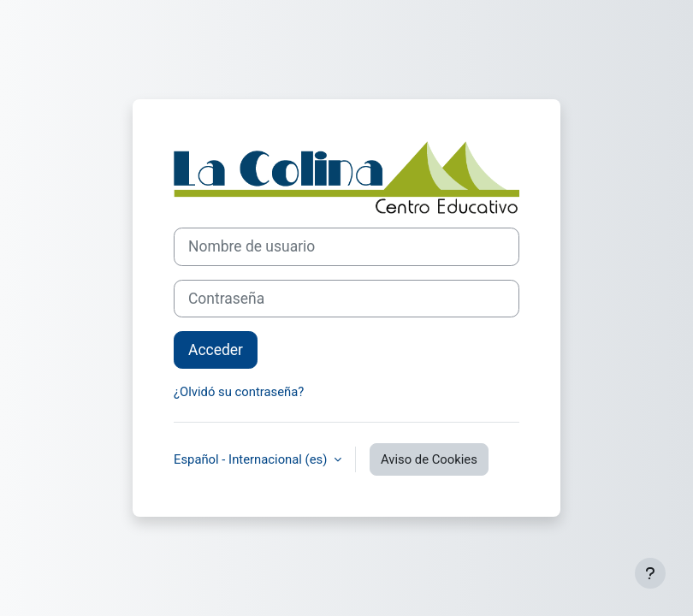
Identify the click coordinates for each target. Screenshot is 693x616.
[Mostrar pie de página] (650, 573)
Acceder (216, 350)
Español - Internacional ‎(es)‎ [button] (252, 459)
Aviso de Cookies (429, 459)
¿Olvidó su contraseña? (239, 392)
